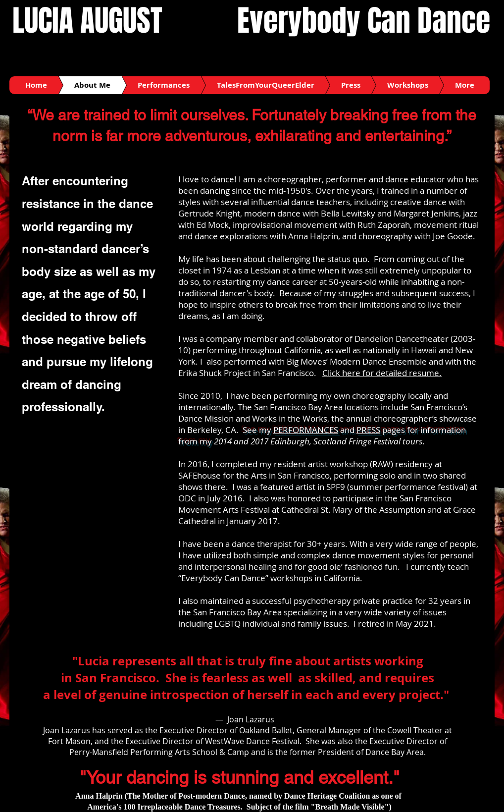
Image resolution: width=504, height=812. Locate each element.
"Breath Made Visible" (350, 807)
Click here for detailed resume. (382, 373)
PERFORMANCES (306, 430)
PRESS (368, 430)
